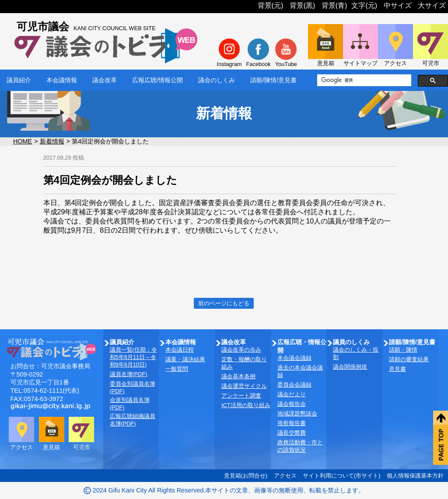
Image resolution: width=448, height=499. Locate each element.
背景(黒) (303, 5)
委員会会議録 (294, 385)
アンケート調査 (241, 396)
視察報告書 (292, 423)
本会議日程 (180, 350)
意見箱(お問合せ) (246, 476)
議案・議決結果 (185, 359)
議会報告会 (292, 404)
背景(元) (271, 5)
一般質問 (177, 369)
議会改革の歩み (241, 350)
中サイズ (398, 5)
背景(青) (334, 5)
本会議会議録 (294, 358)
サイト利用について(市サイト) (342, 476)
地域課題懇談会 (297, 414)
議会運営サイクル (244, 386)
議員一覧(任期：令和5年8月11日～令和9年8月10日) (133, 357)
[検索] (363, 80)
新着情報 (52, 141)
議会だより (292, 394)
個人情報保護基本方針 (415, 476)
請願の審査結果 (409, 359)
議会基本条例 (238, 376)
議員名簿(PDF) (129, 374)
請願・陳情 (403, 350)
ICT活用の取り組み (246, 405)
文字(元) (364, 5)
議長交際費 (292, 433)
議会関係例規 (350, 367)
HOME (23, 141)
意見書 (397, 369)
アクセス (285, 476)
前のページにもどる (224, 303)
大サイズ (432, 5)
